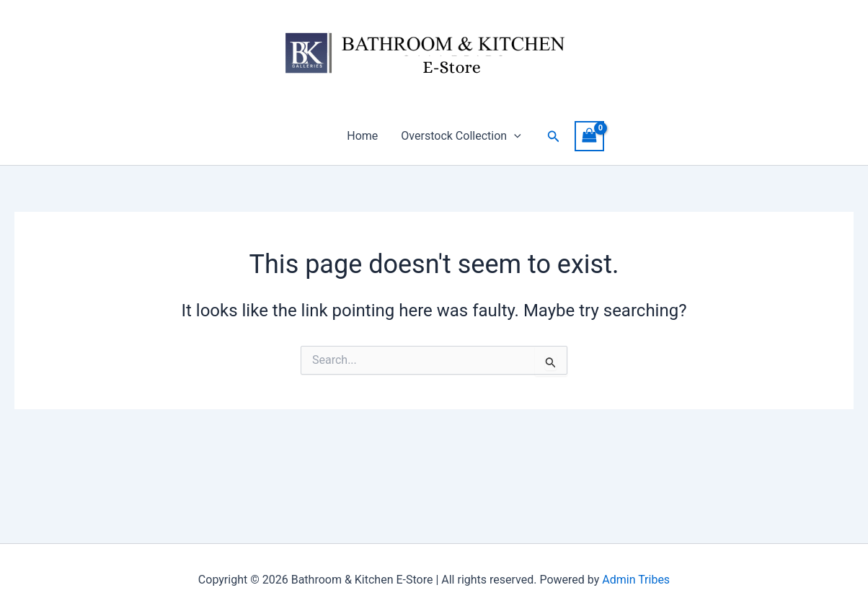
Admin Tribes (636, 580)
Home (362, 136)
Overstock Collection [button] (461, 136)
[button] (514, 136)
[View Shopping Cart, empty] (590, 136)
